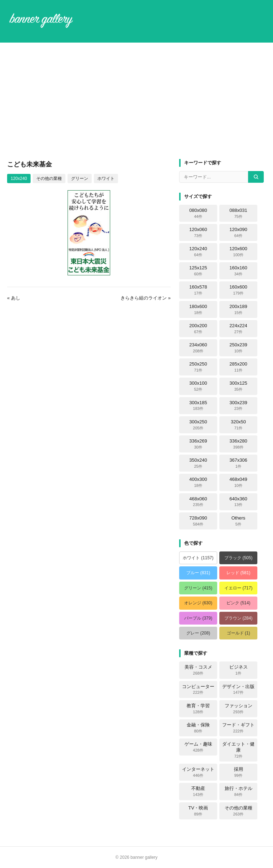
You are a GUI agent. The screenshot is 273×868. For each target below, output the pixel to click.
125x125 (198, 271)
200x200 (198, 329)
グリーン (80, 178)
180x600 (198, 309)
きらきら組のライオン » (146, 298)
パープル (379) (198, 618)
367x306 (239, 463)
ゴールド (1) (239, 633)
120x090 (239, 232)
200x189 (239, 309)
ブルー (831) (198, 573)
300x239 (239, 406)
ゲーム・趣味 (198, 747)
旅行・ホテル (239, 791)
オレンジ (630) (198, 603)
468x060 (198, 502)
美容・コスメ (198, 670)
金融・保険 (198, 728)
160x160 (239, 271)
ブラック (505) (238, 558)
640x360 (239, 502)
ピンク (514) (238, 603)
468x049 (239, 482)
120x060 (198, 232)
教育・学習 (198, 709)
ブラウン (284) (238, 618)
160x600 (239, 290)
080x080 (198, 213)
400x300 (198, 482)
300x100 (198, 386)
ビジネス (239, 670)
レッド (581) (238, 573)
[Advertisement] (136, 101)
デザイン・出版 (238, 690)
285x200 (239, 367)
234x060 (198, 348)
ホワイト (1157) (198, 558)
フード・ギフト (238, 728)
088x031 (239, 213)
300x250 (198, 425)
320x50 (238, 425)
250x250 (198, 367)
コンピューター (198, 690)
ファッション (239, 709)
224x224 (239, 329)
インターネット (198, 772)
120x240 (19, 178)
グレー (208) (198, 633)
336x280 (239, 444)
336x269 (198, 444)
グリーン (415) (198, 588)
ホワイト (106, 178)
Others (238, 521)
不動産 (198, 791)
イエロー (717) (238, 588)
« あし (14, 298)
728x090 (198, 521)
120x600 (239, 252)
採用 (239, 772)
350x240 (198, 463)
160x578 (198, 290)
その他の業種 (49, 178)
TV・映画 (198, 811)
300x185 (198, 406)
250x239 (239, 348)
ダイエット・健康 (238, 750)
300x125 (239, 386)
